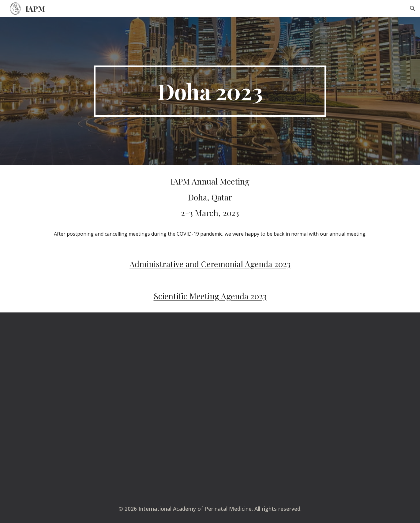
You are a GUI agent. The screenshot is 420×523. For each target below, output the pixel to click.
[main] (210, 91)
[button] (413, 9)
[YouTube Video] (210, 403)
